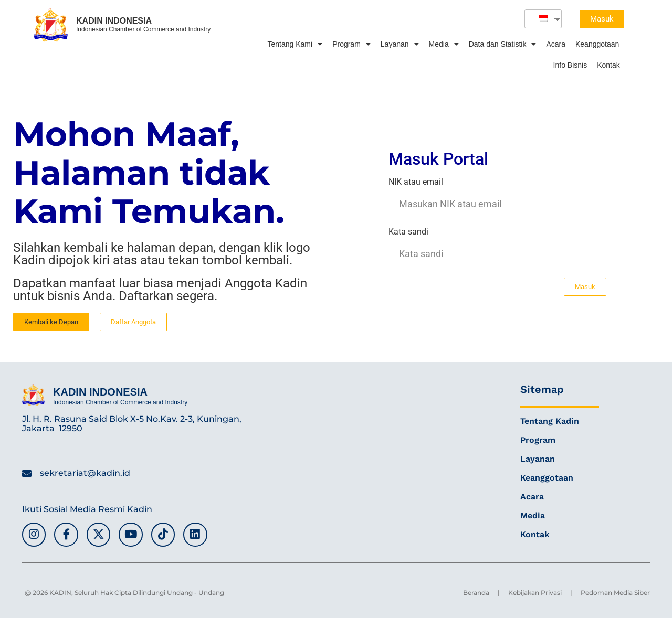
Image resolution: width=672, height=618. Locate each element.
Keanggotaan (597, 44)
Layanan (400, 44)
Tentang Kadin (550, 421)
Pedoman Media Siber (615, 593)
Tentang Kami (295, 44)
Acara (556, 44)
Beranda (476, 593)
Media (444, 44)
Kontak (608, 65)
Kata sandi (408, 232)
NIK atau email (416, 182)
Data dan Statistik (503, 44)
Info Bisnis (570, 65)
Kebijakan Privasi (535, 593)
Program (351, 44)
